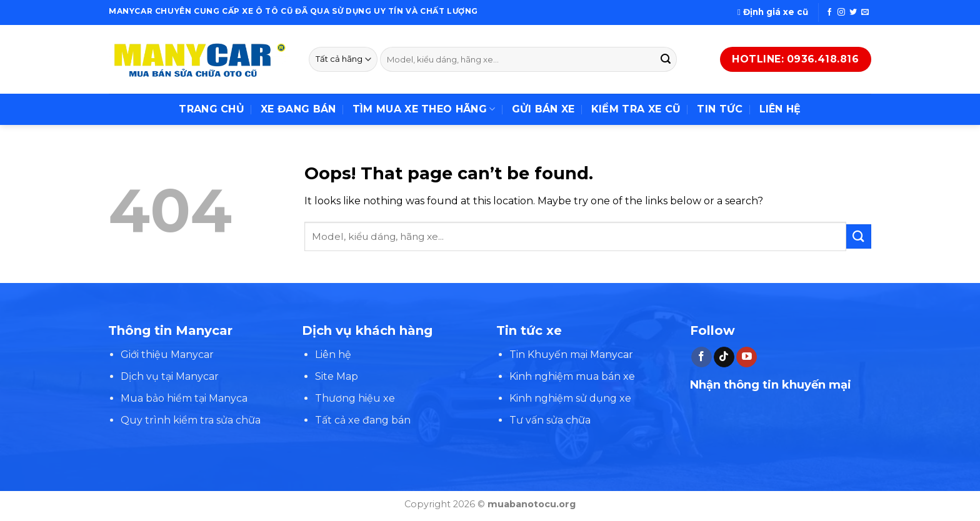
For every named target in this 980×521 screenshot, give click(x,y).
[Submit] (666, 59)
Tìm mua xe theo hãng (424, 109)
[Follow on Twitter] (853, 12)
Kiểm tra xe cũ (636, 109)
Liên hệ (780, 109)
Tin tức (720, 109)
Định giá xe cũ (773, 12)
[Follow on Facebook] (829, 12)
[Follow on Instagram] (841, 12)
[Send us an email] (865, 12)
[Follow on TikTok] (724, 357)
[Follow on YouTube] (747, 357)
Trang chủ (212, 109)
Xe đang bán (298, 109)
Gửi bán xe (543, 109)
